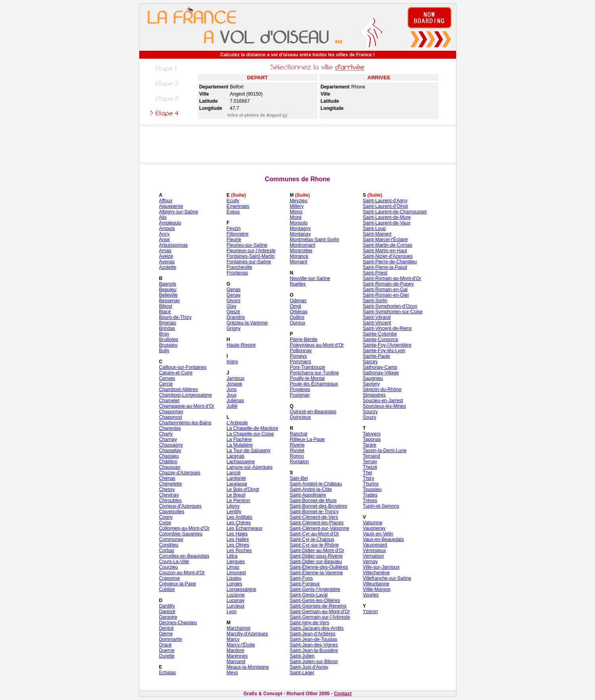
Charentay (170, 428)
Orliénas (299, 312)
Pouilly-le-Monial (307, 378)
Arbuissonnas (173, 245)
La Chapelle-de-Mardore (252, 428)
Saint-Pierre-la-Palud (385, 267)
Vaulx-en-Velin (378, 534)
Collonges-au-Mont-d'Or (184, 528)
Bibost (165, 306)
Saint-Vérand (377, 317)
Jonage (234, 384)
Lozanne (236, 595)
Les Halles (238, 539)
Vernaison (373, 556)
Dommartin (170, 639)
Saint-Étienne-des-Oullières (319, 567)
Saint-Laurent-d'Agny (385, 201)
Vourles (371, 595)
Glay (232, 306)
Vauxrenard (375, 545)
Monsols (299, 223)
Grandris (236, 317)
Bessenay (169, 301)
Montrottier (301, 251)
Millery (297, 206)
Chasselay (170, 451)
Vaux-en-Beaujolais (383, 539)
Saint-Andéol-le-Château (316, 484)
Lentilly (234, 512)
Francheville (240, 267)
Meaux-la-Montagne (248, 667)
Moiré (296, 217)
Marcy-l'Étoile (241, 645)
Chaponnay (171, 412)
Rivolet (297, 451)
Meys (232, 673)
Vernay (370, 562)
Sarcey (370, 362)
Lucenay (236, 600)
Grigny (234, 328)
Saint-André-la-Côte (311, 489)
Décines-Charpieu (178, 623)
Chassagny (171, 445)
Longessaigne (242, 589)
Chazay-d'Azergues (179, 473)
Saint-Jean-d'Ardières (313, 634)
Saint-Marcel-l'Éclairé (385, 240)
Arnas (165, 251)
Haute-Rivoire (241, 345)
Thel (367, 473)
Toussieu (372, 489)
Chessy (167, 489)
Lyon (232, 612)
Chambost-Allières (178, 389)
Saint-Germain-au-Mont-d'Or (320, 612)
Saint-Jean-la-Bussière (314, 650)
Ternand (371, 456)
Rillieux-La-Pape (307, 439)
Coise (165, 523)
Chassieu (169, 456)
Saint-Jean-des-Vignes (314, 645)
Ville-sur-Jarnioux (381, 567)
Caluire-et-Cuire (176, 373)
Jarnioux (236, 378)
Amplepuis (170, 223)
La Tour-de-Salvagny (249, 451)
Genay (234, 295)
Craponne (169, 578)
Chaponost (170, 417)
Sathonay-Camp (380, 367)
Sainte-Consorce (380, 339)
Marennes (237, 656)
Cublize (167, 589)
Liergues (236, 562)
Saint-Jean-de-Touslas (313, 639)
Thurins (371, 484)
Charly (166, 434)
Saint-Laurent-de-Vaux (387, 223)
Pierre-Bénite (304, 339)
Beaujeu (168, 290)
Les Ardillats (240, 517)
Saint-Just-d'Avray (309, 667)
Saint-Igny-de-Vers (309, 623)
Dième (166, 634)
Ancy (164, 234)
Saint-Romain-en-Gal (385, 290)
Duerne (167, 650)
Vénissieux (374, 550)
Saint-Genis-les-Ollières (315, 600)
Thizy (369, 478)
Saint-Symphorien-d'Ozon (390, 306)
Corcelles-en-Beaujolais (184, 556)
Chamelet (169, 401)
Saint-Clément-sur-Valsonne (320, 528)
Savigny (371, 384)
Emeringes (238, 206)
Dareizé (167, 612)
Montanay (300, 234)
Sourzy (370, 412)
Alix (163, 217)
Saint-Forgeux (305, 584)
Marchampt (239, 628)
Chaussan (169, 467)
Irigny (232, 362)
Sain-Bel (299, 478)
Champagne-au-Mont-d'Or (187, 406)
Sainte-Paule (376, 356)
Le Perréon (238, 501)
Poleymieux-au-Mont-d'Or (317, 345)
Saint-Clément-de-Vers (314, 517)
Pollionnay (301, 351)
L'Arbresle (237, 423)
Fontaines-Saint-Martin (251, 256)
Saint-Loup (374, 228)
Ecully (233, 201)
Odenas (298, 301)
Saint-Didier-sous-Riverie (316, 556)
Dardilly (167, 606)
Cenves (167, 378)
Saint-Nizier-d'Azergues (388, 256)
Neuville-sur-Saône (310, 278)
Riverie (297, 445)
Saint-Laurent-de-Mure (387, 217)
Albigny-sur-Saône (178, 212)
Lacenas (236, 456)
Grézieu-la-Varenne (247, 323)
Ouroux (297, 323)
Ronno (297, 456)
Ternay (370, 462)
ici (285, 115)
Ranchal (298, 434)
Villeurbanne (376, 584)
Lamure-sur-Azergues (250, 467)
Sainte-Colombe (380, 334)
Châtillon (168, 462)
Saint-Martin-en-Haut (385, 251)
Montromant (302, 245)
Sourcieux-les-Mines (384, 406)
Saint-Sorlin (375, 301)
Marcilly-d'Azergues (247, 634)
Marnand (236, 662)
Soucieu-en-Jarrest (383, 401)
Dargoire (168, 617)
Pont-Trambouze (307, 367)
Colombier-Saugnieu (180, 534)
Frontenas (237, 273)
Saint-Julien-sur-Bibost (314, 662)
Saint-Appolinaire (308, 495)
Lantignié (236, 478)
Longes (234, 584)
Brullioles (168, 339)
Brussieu (168, 345)
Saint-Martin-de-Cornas (388, 245)
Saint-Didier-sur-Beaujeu (316, 562)
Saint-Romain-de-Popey (388, 284)
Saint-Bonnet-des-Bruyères (319, 506)
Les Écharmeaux (245, 528)
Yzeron (370, 612)
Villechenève (376, 573)
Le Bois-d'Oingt (243, 489)
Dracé (165, 645)
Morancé (299, 256)
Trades (370, 495)
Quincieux (300, 417)
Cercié (166, 384)
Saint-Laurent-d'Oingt (385, 206)
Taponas (372, 439)
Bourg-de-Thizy (175, 317)
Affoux (166, 201)
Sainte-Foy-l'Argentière (387, 345)
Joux (232, 395)
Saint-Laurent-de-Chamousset (395, 212)
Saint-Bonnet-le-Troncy (314, 512)
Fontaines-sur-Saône (249, 262)
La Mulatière (240, 445)
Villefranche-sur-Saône (387, 578)
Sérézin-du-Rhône (382, 389)
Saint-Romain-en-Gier (386, 295)
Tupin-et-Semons (381, 506)
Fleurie (234, 240)
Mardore (236, 650)
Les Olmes (238, 545)
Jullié (232, 406)
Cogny (166, 517)
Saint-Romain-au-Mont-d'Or (392, 278)
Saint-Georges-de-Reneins (318, 606)
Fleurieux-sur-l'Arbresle (251, 251)
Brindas (167, 328)
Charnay (168, 439)
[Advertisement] (298, 144)
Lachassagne (241, 462)
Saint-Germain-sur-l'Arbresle (320, 617)
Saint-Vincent (377, 323)
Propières (300, 389)
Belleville (168, 295)
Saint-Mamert (377, 234)
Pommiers (300, 362)
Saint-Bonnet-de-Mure (313, 501)
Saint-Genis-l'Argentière (315, 589)
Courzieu (168, 567)
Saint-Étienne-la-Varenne (316, 573)
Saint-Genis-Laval (309, 595)
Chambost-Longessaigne (185, 395)
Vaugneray (374, 528)
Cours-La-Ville (174, 562)
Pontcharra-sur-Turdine (314, 373)
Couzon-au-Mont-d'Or (182, 573)
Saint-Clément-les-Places (317, 523)
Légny (233, 506)
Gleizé (233, 312)
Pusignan (300, 395)
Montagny (300, 228)
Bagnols (167, 284)
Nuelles (298, 284)
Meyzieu (299, 201)
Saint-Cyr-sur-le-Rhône (314, 545)
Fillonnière (238, 234)
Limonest (236, 573)
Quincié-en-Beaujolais (313, 412)
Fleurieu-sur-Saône (247, 245)
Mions (296, 212)
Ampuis (167, 228)
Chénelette (170, 484)
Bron (164, 334)
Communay (171, 539)
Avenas (167, 262)
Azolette (167, 267)
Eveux (233, 212)
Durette (167, 656)
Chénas (167, 478)
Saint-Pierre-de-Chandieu (390, 262)
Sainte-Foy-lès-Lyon (384, 351)
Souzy (369, 417)
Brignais (167, 323)
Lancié (234, 473)
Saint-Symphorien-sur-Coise (393, 312)
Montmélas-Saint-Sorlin (315, 240)
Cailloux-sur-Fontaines (183, 367)
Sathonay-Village (381, 373)
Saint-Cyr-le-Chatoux (312, 539)
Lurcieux (236, 606)
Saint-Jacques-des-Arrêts (317, 628)
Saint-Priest (375, 273)
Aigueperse (171, 206)
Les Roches (239, 550)
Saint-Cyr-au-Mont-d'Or (314, 534)
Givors (234, 301)
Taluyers (372, 434)
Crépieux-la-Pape (177, 584)
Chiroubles (170, 501)
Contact (343, 694)
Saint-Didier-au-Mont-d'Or (317, 550)
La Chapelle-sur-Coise (250, 434)
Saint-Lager (302, 673)
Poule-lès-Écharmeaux (314, 384)
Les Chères (239, 523)
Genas (234, 290)
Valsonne (373, 523)
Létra (232, 556)
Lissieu (234, 578)
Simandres (374, 395)
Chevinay (169, 495)
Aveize (166, 256)
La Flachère (239, 439)
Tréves (370, 501)
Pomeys (298, 356)
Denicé (166, 628)
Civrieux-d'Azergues (180, 506)
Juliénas (235, 401)
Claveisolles (171, 512)
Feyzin (234, 228)
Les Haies (237, 534)
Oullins (297, 317)
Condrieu (168, 545)
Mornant (298, 262)
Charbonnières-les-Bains (185, 423)
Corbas (167, 550)
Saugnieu (373, 378)
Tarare (370, 445)
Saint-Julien (302, 656)
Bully (164, 351)
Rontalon (299, 462)
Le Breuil (236, 495)
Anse (164, 240)
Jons (232, 389)
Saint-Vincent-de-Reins (387, 328)
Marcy (233, 639)
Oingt (296, 306)
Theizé (370, 467)
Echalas (167, 673)
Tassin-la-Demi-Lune (385, 451)
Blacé (165, 312)
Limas (233, 567)
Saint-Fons (301, 578)
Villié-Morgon (377, 589)
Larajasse (237, 484)
